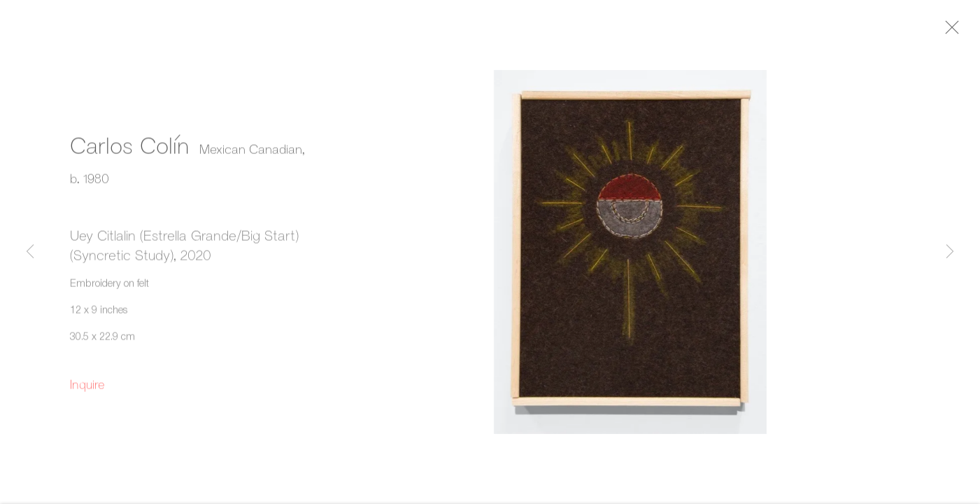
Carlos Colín (129, 148)
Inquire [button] (87, 388)
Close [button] (958, 31)
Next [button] (950, 252)
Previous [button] (30, 252)
